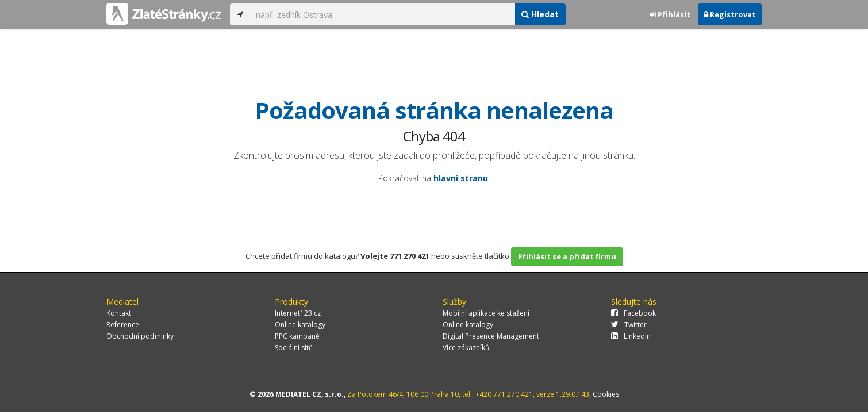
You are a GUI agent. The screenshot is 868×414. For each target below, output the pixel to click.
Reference (123, 325)
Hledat (540, 14)
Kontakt (119, 313)
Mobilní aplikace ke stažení (486, 313)
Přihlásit (670, 14)
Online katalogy (300, 325)
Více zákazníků (466, 348)
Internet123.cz (298, 313)
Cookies (606, 394)
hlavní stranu (461, 178)
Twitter (629, 325)
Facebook (633, 313)
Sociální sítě (294, 348)
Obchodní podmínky (140, 336)
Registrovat (730, 14)
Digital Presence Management (491, 336)
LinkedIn (631, 336)
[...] (382, 14)
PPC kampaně (297, 336)
